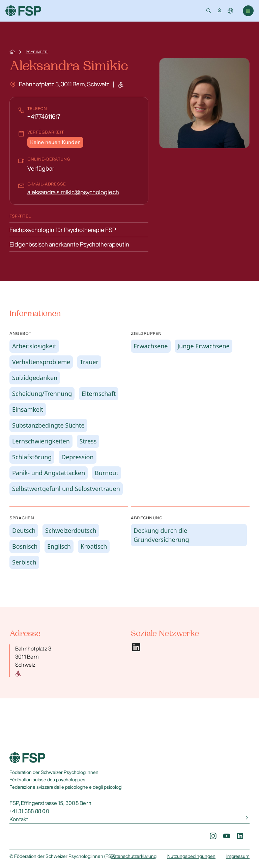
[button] (209, 11)
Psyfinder (37, 52)
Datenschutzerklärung (134, 856)
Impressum (238, 856)
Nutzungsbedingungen (191, 856)
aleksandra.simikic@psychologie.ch (73, 192)
